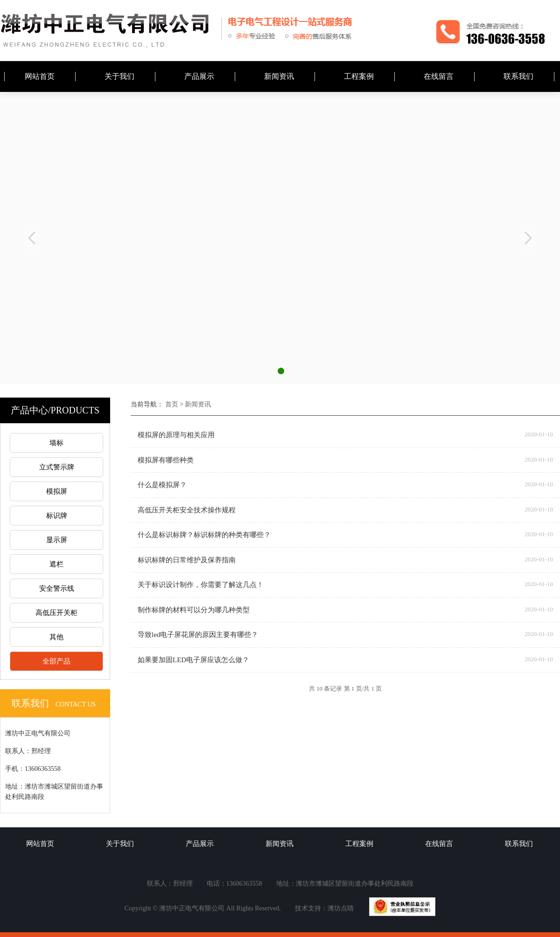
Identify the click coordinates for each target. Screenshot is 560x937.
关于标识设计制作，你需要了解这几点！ (201, 585)
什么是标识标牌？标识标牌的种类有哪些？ (204, 535)
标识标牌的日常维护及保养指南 (187, 560)
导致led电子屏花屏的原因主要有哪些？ (198, 635)
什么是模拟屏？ (162, 485)
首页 (172, 404)
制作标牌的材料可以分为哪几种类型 (194, 610)
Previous (32, 238)
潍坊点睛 (341, 908)
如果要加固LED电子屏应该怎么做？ (193, 660)
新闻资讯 (198, 404)
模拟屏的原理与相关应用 (176, 435)
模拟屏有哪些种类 (166, 460)
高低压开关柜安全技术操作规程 (187, 510)
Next (528, 238)
